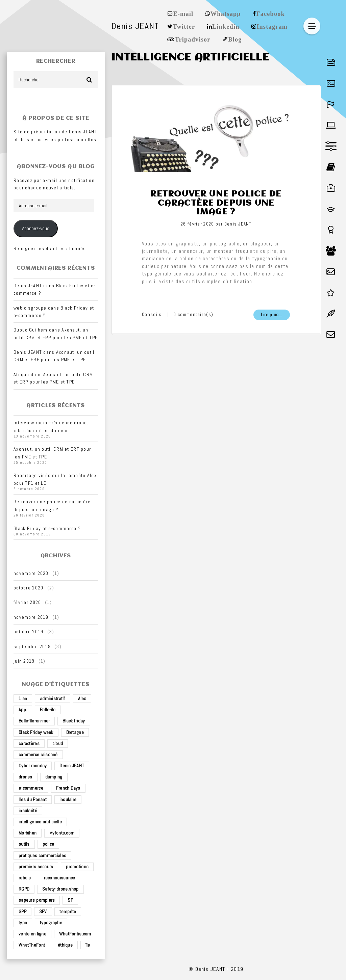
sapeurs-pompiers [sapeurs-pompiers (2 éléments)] (37, 900)
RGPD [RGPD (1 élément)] (24, 889)
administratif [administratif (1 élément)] (53, 698)
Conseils (152, 314)
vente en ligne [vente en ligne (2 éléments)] (32, 934)
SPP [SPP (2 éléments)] (22, 911)
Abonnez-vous (36, 229)
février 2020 (27, 602)
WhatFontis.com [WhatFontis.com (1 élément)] (75, 934)
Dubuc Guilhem (31, 330)
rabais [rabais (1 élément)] (25, 878)
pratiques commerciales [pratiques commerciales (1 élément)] (42, 855)
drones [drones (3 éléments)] (26, 777)
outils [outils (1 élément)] (24, 844)
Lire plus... (272, 315)
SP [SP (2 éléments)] (70, 900)
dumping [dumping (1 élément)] (54, 777)
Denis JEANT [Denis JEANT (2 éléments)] (72, 766)
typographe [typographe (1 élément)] (51, 923)
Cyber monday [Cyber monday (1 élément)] (33, 766)
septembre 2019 (32, 646)
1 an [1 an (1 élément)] (23, 698)
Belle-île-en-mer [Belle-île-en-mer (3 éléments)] (34, 721)
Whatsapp (226, 13)
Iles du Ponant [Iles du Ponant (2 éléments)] (33, 799)
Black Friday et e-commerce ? (47, 528)
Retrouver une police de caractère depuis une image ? (216, 203)
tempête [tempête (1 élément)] (68, 911)
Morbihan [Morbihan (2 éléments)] (28, 833)
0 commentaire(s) (193, 314)
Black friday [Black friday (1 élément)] (74, 721)
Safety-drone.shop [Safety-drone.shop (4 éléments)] (60, 889)
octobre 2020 (28, 588)
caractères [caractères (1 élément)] (29, 743)
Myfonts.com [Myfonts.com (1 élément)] (62, 833)
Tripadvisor (192, 39)
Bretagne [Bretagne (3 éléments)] (75, 732)
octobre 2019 (28, 632)
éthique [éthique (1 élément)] (65, 945)
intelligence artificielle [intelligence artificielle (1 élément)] (40, 822)
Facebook (270, 13)
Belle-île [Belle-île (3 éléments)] (48, 710)
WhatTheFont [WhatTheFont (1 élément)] (32, 945)
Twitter (184, 26)
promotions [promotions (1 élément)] (77, 867)
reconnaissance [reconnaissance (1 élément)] (60, 878)
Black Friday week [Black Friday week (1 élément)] (36, 732)
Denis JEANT (238, 224)
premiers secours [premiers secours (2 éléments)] (36, 867)
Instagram (272, 26)
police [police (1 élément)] (48, 844)
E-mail (183, 13)
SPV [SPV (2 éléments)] (43, 911)
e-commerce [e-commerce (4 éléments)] (31, 788)
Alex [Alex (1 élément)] (82, 698)
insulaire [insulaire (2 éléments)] (68, 799)
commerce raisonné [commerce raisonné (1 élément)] (38, 754)
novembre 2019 (31, 617)
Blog (235, 39)
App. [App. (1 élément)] (23, 710)
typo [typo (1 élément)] (23, 923)
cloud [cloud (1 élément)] (58, 743)
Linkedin (226, 26)
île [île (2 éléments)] (88, 945)
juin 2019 (24, 661)
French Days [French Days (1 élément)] (68, 788)
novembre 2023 (31, 573)
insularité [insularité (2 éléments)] (28, 811)
